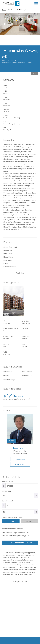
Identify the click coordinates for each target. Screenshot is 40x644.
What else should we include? (12, 529)
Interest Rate (6, 491)
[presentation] (5, 23)
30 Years (29, 521)
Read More (20, 273)
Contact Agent (20, 459)
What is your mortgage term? (12, 517)
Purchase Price (7, 481)
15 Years (11, 521)
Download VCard (20, 464)
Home (4, 10)
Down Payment (7, 501)
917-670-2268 (21, 453)
